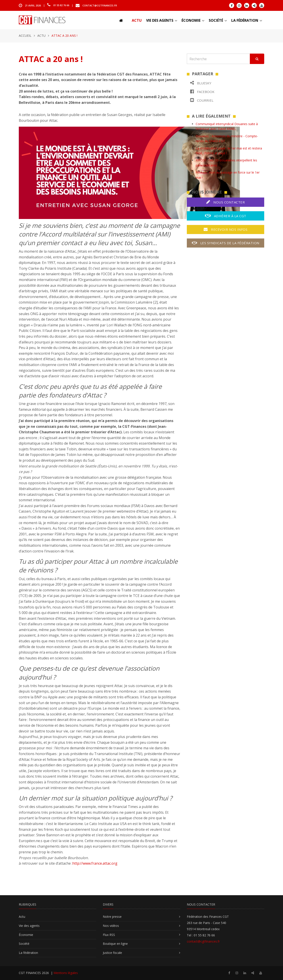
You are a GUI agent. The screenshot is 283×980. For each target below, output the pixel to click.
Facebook (202, 92)
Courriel (202, 100)
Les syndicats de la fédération (226, 243)
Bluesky (201, 83)
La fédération (245, 20)
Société (216, 20)
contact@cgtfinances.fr (100, 5)
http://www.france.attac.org (95, 863)
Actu (137, 20)
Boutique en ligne (115, 944)
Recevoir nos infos (226, 229)
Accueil (25, 36)
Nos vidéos (111, 926)
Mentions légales (66, 973)
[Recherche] (218, 59)
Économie (191, 20)
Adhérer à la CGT (226, 216)
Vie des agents (160, 20)
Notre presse (112, 917)
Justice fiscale (112, 953)
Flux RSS (109, 935)
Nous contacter (226, 202)
